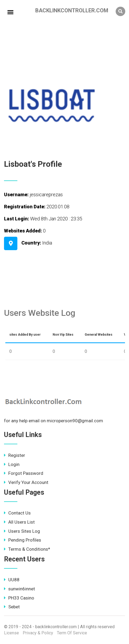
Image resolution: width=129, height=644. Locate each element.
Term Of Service (72, 633)
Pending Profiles (23, 540)
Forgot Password (24, 473)
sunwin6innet (19, 589)
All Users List (19, 522)
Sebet (12, 607)
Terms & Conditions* (27, 549)
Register (15, 455)
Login (12, 464)
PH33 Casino (19, 598)
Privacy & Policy (38, 633)
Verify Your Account (26, 482)
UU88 (12, 580)
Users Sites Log (22, 531)
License (11, 633)
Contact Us (17, 513)
